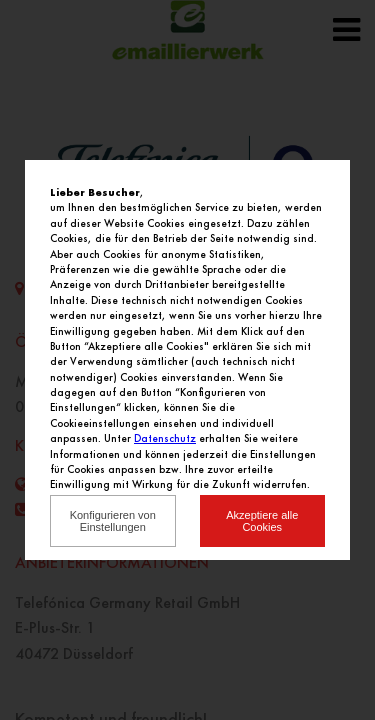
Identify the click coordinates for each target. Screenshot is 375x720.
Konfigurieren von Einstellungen (113, 521)
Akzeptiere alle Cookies (262, 521)
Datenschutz (165, 438)
